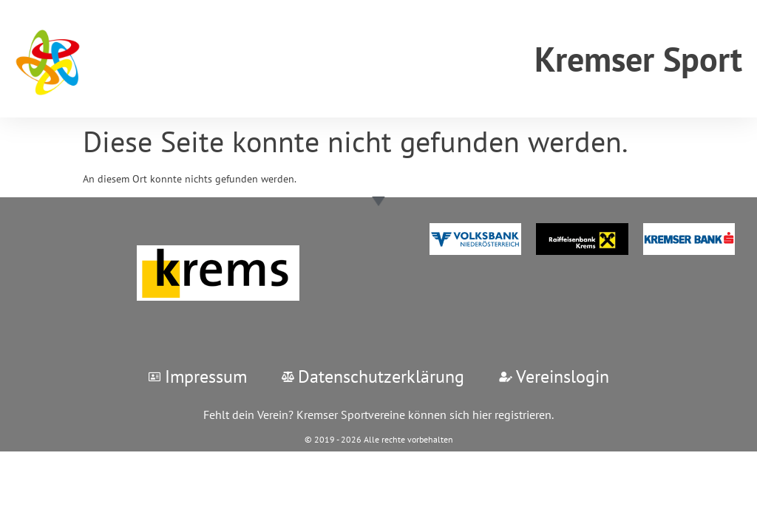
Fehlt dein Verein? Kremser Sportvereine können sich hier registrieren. (378, 415)
